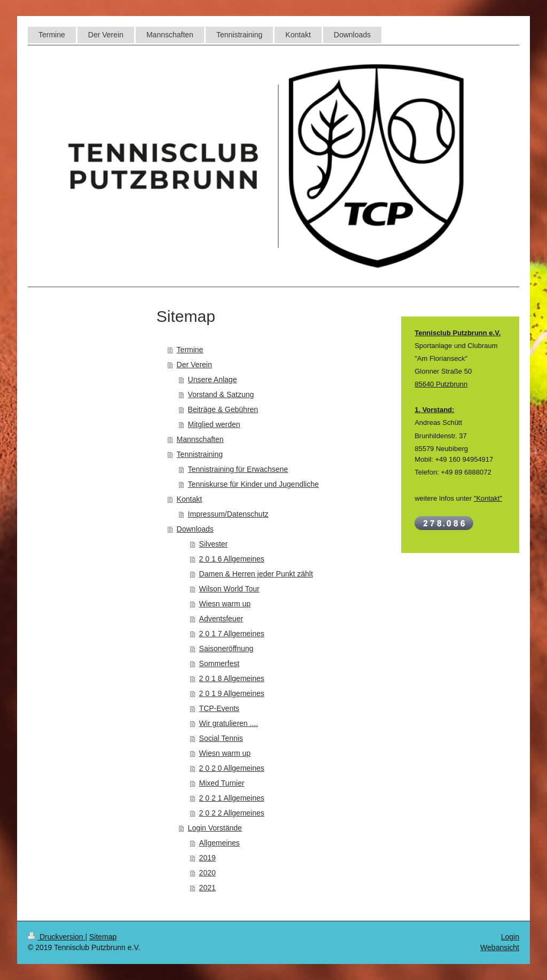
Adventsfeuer (221, 619)
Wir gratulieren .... (229, 723)
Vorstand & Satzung (221, 394)
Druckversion (56, 937)
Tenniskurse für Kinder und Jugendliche (253, 484)
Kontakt (189, 499)
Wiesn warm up (225, 604)
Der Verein (194, 365)
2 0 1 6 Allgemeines (232, 559)
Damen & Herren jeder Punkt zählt (256, 574)
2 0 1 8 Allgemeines (232, 678)
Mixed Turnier (222, 783)
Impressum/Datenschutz (228, 514)
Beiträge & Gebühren (223, 409)
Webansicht (500, 947)
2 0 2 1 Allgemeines (232, 798)
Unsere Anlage (213, 380)
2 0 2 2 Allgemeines (232, 813)
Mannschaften (200, 439)
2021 (208, 888)
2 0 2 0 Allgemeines (232, 768)
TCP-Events (219, 708)
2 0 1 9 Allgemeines (232, 693)
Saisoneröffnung (226, 649)
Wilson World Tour (229, 589)
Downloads (195, 529)
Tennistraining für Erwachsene (238, 469)
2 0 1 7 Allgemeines (232, 634)
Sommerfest (219, 663)
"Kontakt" (488, 498)
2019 (208, 858)
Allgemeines (220, 843)
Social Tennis (221, 738)
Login (510, 937)
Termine (190, 350)
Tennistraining (200, 454)
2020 (208, 873)
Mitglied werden (214, 424)
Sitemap (103, 937)
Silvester (214, 544)
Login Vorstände (215, 828)
